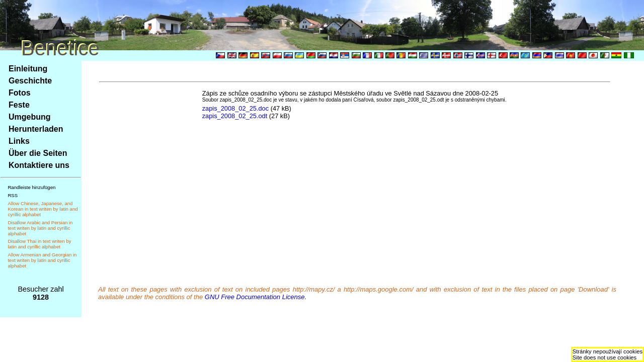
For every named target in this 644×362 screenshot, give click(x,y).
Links (19, 141)
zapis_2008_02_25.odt (235, 116)
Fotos (20, 93)
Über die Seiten (38, 153)
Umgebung (30, 117)
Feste (19, 105)
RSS (13, 195)
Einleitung (28, 69)
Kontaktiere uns (39, 165)
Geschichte (30, 81)
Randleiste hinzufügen (31, 187)
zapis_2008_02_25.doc (235, 108)
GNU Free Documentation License (255, 297)
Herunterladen (36, 129)
